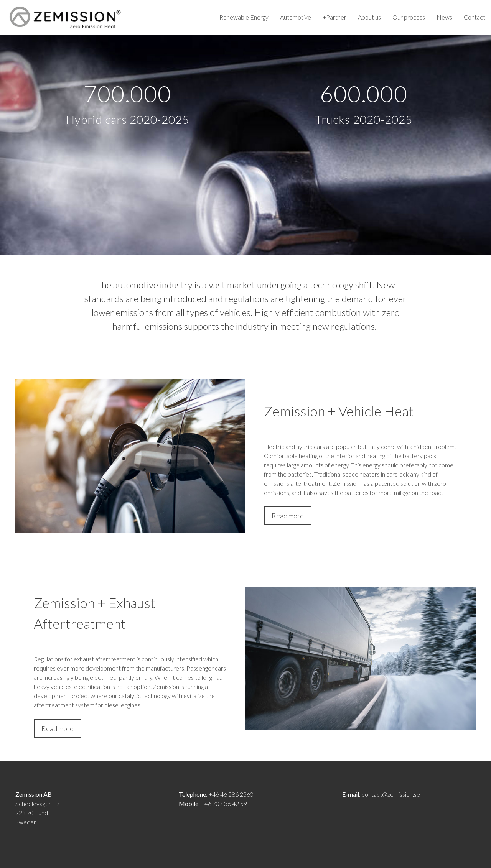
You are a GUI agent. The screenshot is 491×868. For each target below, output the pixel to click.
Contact (475, 17)
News (444, 17)
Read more (288, 516)
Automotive (296, 17)
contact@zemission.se (391, 794)
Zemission (65, 17)
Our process (409, 17)
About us (369, 17)
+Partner (334, 17)
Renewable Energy (244, 17)
